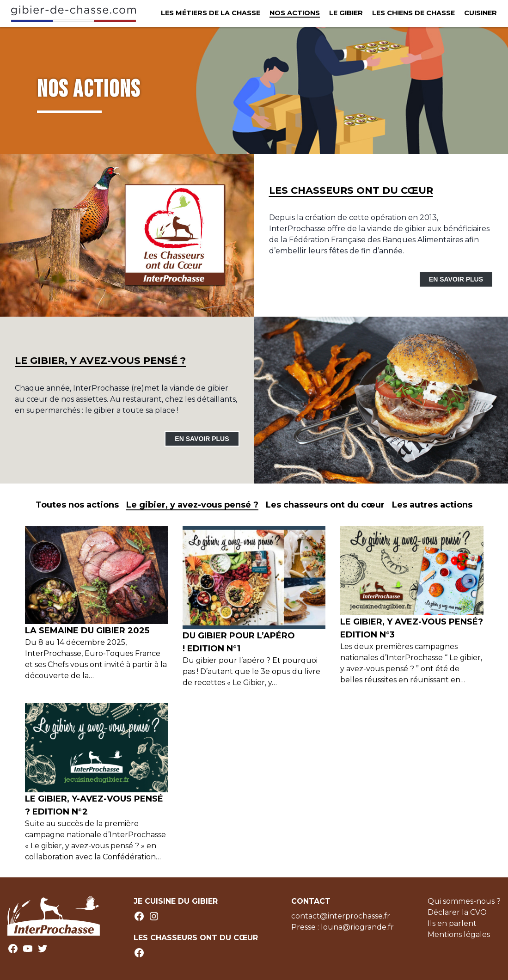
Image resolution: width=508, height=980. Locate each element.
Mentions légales (459, 934)
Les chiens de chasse (413, 13)
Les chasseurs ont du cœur (325, 505)
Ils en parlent (452, 923)
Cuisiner (480, 13)
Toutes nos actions (77, 505)
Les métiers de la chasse (211, 13)
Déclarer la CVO (457, 912)
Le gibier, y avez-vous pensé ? (192, 505)
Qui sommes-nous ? (464, 901)
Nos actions (295, 13)
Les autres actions (432, 505)
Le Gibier (346, 13)
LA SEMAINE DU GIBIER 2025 (87, 631)
